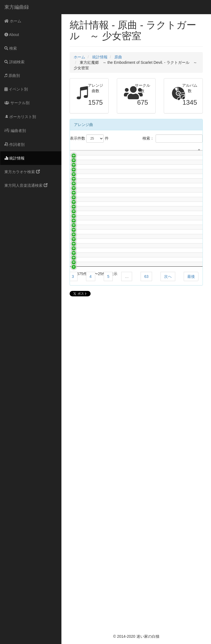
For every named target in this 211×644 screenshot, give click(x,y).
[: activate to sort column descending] (75, 156)
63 (146, 604)
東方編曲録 (17, 7)
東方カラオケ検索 (22, 172)
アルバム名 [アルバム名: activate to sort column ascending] (162, 161)
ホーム (13, 21)
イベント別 (16, 89)
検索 (11, 48)
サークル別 (17, 103)
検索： (173, 139)
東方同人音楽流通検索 (26, 185)
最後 (191, 604)
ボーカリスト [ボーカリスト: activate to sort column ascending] (190, 156)
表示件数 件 (89, 139)
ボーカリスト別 (20, 117)
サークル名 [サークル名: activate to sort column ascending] (93, 161)
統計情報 (14, 158)
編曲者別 (15, 131)
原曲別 (12, 76)
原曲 (118, 57)
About (12, 35)
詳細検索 (14, 62)
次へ (168, 604)
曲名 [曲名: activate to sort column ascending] (125, 161)
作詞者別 (14, 145)
